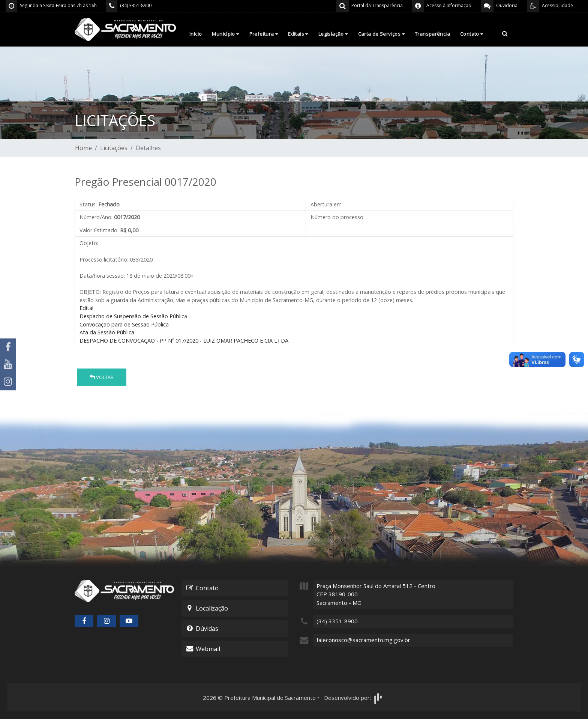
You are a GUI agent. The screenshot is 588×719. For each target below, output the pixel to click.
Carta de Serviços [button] (381, 34)
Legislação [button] (333, 34)
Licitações (114, 148)
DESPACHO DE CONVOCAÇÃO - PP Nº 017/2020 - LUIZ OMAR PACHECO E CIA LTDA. (184, 341)
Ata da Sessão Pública (107, 332)
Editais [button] (298, 34)
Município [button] (225, 34)
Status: (88, 204)
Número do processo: (337, 217)
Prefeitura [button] (264, 34)
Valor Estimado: (99, 230)
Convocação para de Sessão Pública (124, 324)
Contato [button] (472, 34)
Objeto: (89, 243)
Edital (86, 308)
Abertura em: (327, 204)
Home (83, 148)
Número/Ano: (96, 217)
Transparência (432, 34)
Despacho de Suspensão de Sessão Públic (132, 316)
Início (196, 34)
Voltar (102, 377)
